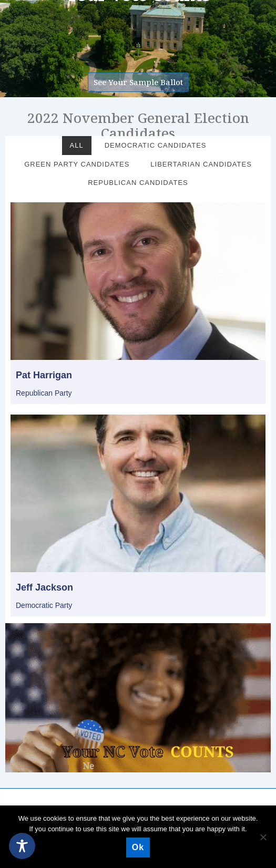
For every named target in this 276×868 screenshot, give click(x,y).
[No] (263, 837)
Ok (138, 847)
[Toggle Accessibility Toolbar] (22, 846)
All (77, 145)
